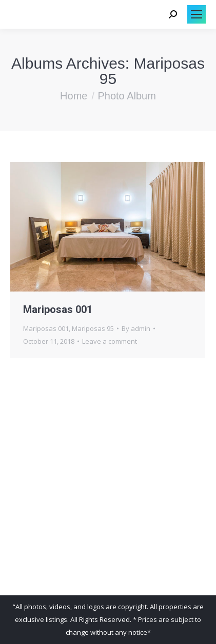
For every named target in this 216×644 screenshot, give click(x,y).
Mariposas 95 (93, 328)
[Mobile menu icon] (197, 14)
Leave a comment (110, 341)
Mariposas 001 (58, 309)
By (136, 328)
